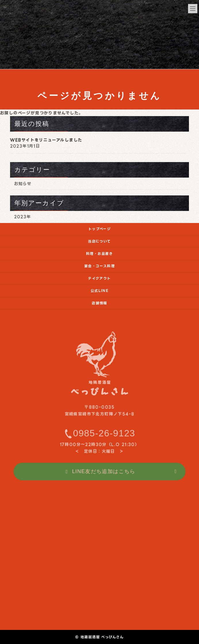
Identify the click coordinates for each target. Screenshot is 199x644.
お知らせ (23, 183)
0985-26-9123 (104, 436)
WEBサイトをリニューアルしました (46, 140)
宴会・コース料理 (99, 266)
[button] (99, 475)
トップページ (99, 229)
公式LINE (99, 291)
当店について (99, 241)
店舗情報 (99, 303)
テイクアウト (99, 278)
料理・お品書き (99, 254)
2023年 (23, 217)
